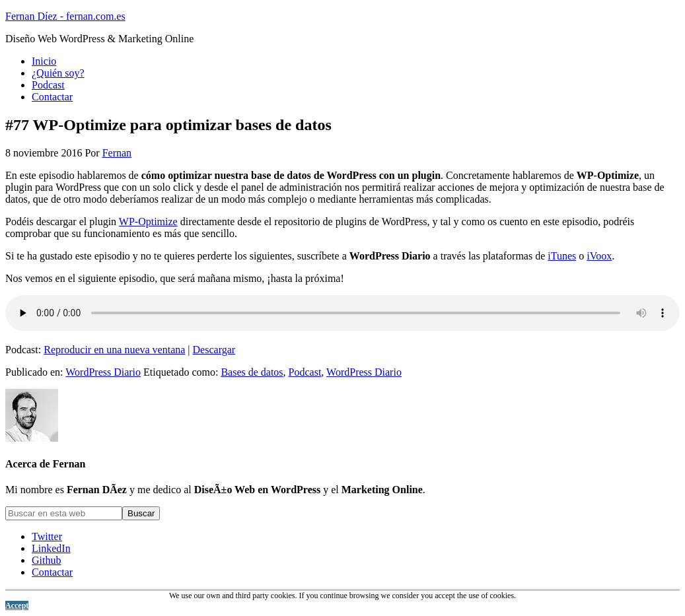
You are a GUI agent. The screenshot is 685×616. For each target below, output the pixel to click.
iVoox (599, 256)
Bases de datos (252, 372)
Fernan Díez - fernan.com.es (65, 16)
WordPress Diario (103, 372)
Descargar (214, 350)
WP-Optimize (148, 222)
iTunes (562, 256)
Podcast (305, 372)
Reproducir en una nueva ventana (114, 350)
